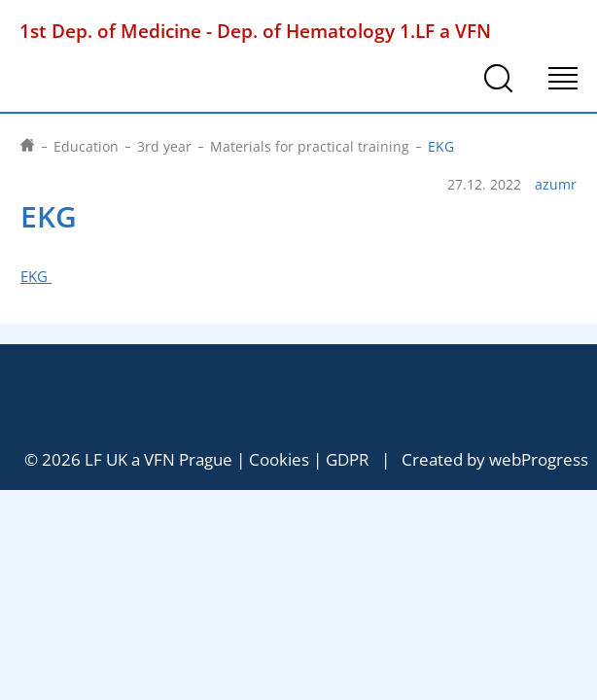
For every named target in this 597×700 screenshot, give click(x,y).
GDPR (348, 459)
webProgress (539, 459)
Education (86, 146)
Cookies (279, 459)
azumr (556, 185)
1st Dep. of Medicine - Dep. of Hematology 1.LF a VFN (255, 31)
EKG (36, 277)
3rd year (164, 146)
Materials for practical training (310, 146)
